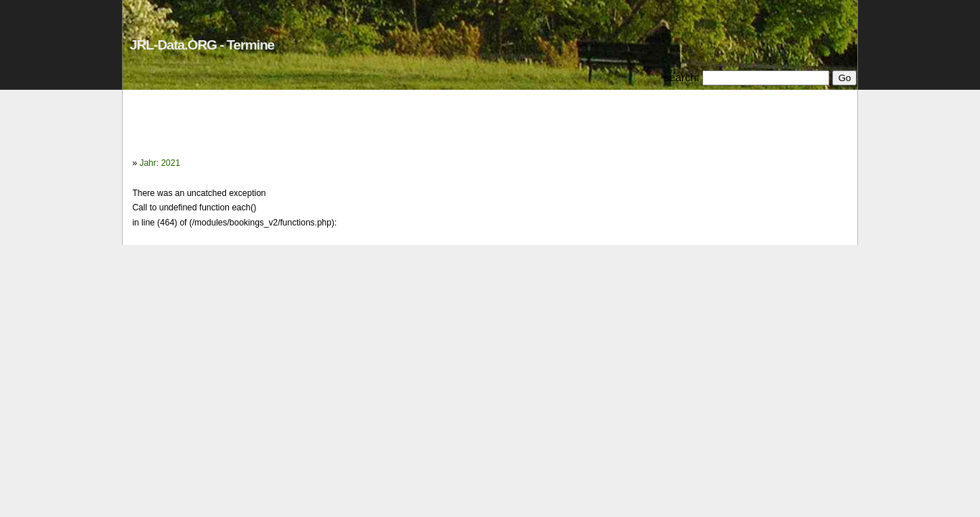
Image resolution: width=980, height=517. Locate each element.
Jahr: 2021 (160, 163)
